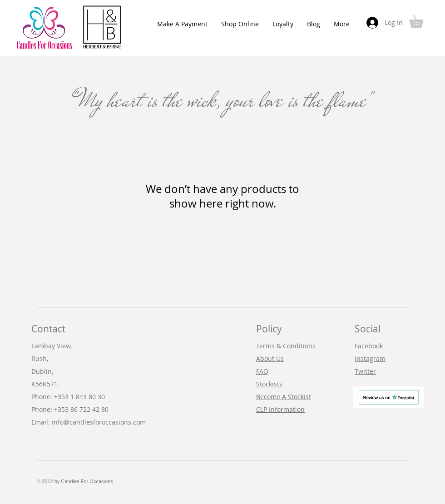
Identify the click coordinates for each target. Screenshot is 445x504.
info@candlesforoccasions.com (99, 422)
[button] (422, 19)
